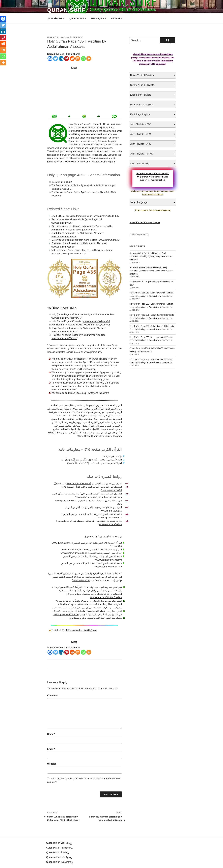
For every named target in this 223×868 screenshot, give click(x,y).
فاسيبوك (91, 618)
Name (51, 734)
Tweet (74, 68)
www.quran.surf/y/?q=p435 (96, 321)
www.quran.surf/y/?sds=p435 (66, 318)
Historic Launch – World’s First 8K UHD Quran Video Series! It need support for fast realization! (153, 177)
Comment (53, 695)
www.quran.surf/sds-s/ (63, 247)
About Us (117, 18)
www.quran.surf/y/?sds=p (64, 338)
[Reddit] (72, 59)
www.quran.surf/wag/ (74, 376)
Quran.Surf (66, 10)
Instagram (104, 393)
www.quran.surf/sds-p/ (73, 254)
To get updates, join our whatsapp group (153, 210)
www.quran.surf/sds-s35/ (64, 236)
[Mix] (78, 59)
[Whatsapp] (83, 59)
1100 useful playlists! (160, 58)
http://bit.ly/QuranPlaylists (82, 369)
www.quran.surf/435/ (62, 223)
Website (52, 764)
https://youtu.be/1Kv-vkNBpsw (81, 630)
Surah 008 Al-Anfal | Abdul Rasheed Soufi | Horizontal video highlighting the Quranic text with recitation (151, 256)
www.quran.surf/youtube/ (64, 390)
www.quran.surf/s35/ (109, 240)
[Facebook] (50, 59)
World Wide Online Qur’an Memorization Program (90, 162)
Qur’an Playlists (56, 18)
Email (51, 749)
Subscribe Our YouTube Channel (145, 222)
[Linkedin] (61, 59)
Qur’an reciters (78, 18)
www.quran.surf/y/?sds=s (64, 332)
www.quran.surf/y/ (93, 352)
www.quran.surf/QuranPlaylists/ (106, 597)
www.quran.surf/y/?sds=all (97, 325)
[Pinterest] (67, 59)
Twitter (90, 393)
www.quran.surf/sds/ (86, 230)
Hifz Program (99, 18)
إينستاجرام (74, 618)
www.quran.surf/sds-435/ (107, 216)
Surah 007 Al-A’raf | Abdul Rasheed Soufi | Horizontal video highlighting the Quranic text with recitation (151, 271)
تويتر (84, 618)
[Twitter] (56, 59)
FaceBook (81, 393)
